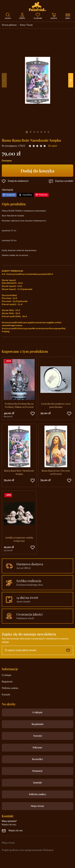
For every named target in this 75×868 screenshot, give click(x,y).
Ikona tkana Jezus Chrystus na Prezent (56, 472)
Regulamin (7, 682)
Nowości (38, 736)
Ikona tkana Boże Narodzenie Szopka (19, 472)
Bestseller (38, 759)
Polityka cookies (10, 688)
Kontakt (6, 695)
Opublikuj (27, 195)
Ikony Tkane (26, 25)
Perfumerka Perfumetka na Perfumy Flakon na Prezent (19, 405)
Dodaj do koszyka (37, 171)
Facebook (10, 195)
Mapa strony (37, 806)
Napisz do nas (16, 831)
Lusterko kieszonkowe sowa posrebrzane (56, 405)
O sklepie (7, 675)
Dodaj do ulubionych (18, 181)
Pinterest (43, 195)
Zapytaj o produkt (64, 181)
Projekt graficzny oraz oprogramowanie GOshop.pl (27, 850)
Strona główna (9, 25)
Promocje (37, 771)
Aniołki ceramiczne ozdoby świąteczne (19, 539)
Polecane (37, 747)
